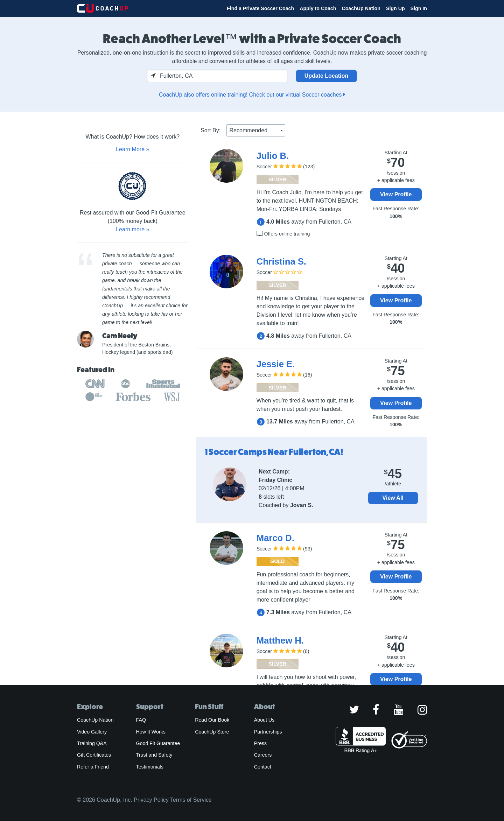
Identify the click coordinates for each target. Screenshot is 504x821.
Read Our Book (212, 720)
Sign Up (395, 8)
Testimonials (150, 767)
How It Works (151, 732)
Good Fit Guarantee (158, 743)
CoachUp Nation (361, 8)
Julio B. (273, 156)
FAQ (141, 720)
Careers (263, 755)
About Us (264, 720)
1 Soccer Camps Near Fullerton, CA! (274, 452)
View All (393, 498)
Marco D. (275, 538)
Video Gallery (92, 732)
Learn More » (132, 149)
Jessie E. (276, 364)
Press (260, 743)
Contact (263, 767)
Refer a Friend (93, 767)
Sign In (419, 8)
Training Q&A (92, 743)
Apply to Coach (318, 8)
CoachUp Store (212, 732)
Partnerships (268, 732)
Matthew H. (280, 640)
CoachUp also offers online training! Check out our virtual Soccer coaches (252, 95)
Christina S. (281, 261)
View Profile (396, 194)
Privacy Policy (151, 800)
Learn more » (132, 229)
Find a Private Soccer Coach (260, 8)
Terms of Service (191, 800)
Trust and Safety (154, 755)
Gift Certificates (94, 755)
